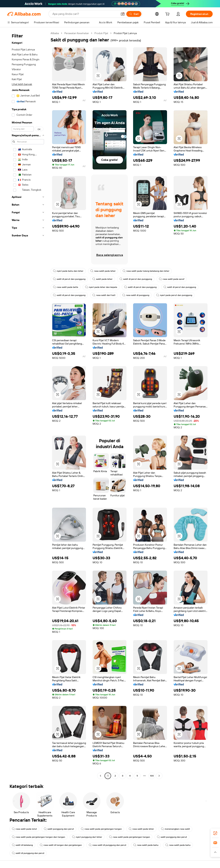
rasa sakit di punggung (136, 295)
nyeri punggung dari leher (87, 837)
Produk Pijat (101, 33)
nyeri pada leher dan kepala (101, 287)
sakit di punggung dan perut (28, 853)
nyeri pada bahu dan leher (68, 271)
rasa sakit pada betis (66, 287)
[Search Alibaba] (85, 14)
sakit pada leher (102, 279)
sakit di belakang (22, 845)
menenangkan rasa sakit (175, 829)
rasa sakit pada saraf (172, 279)
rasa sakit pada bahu (146, 845)
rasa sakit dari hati (104, 295)
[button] (123, 14)
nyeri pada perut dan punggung (174, 295)
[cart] (168, 14)
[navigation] (28, 405)
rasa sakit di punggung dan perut (108, 845)
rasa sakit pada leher (103, 271)
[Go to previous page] (100, 776)
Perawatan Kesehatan (77, 33)
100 (152, 776)
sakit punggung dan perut (59, 829)
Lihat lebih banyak (22, 84)
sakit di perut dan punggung (69, 279)
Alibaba (55, 33)
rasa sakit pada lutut (24, 829)
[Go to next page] (159, 776)
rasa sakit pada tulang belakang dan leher (146, 271)
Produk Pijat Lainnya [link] (125, 33)
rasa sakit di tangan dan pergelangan (61, 845)
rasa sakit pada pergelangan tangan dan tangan (38, 837)
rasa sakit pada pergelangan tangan (101, 829)
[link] (215, 833)
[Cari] (134, 14)
